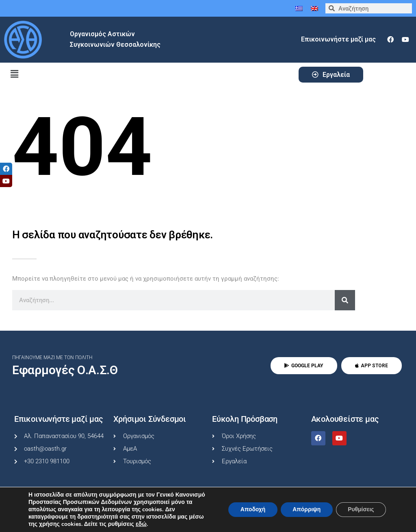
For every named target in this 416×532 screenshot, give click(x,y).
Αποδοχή (251, 509)
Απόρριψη (305, 509)
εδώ (141, 524)
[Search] (345, 300)
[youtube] (405, 39)
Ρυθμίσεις (361, 509)
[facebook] (390, 39)
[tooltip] (6, 169)
